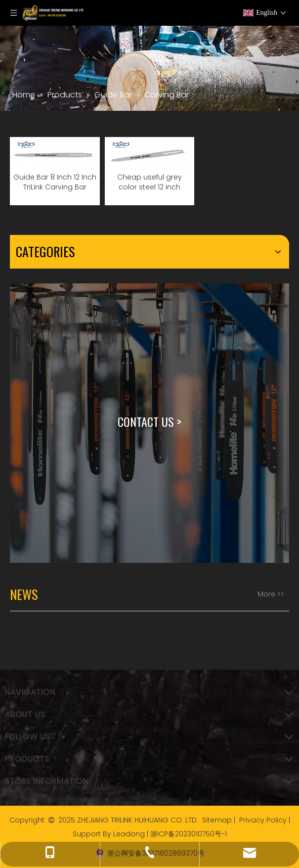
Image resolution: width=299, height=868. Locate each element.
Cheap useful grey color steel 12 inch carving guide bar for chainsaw (149, 182)
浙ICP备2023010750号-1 (189, 834)
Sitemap (217, 820)
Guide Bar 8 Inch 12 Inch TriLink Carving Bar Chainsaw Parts (55, 182)
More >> (271, 594)
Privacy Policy (263, 820)
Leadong (129, 834)
